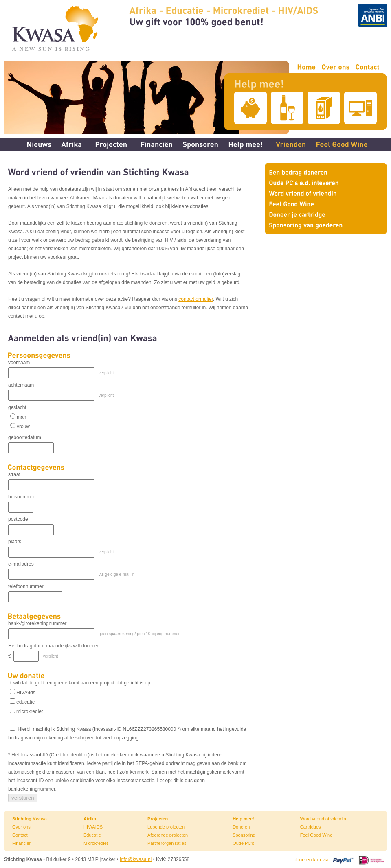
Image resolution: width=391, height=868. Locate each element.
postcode (18, 519)
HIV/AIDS (93, 827)
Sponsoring (244, 835)
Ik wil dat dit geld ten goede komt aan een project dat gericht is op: (80, 683)
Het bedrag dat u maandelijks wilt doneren (54, 646)
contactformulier (196, 299)
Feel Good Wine (316, 835)
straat (14, 474)
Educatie (92, 835)
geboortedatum (25, 437)
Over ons (21, 827)
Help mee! (243, 819)
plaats (15, 542)
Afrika (90, 819)
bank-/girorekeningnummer (37, 623)
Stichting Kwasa (30, 819)
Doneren (241, 827)
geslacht (17, 407)
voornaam (19, 363)
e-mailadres (21, 564)
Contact (20, 835)
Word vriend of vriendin (323, 819)
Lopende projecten (166, 827)
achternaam (21, 385)
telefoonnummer (26, 586)
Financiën (22, 843)
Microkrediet (96, 843)
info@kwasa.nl (136, 859)
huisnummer (22, 497)
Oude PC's (243, 843)
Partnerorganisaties (167, 843)
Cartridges (311, 827)
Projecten (158, 819)
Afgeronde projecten (168, 835)
